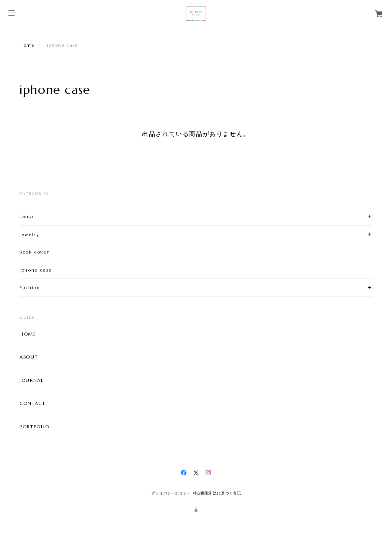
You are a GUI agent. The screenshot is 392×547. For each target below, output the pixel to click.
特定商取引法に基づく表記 (217, 493)
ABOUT (29, 357)
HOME (28, 334)
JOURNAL (31, 380)
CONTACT (32, 403)
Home (27, 45)
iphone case (36, 270)
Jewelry (29, 234)
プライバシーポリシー (171, 493)
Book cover (34, 252)
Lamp (26, 216)
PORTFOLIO (34, 427)
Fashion (30, 287)
